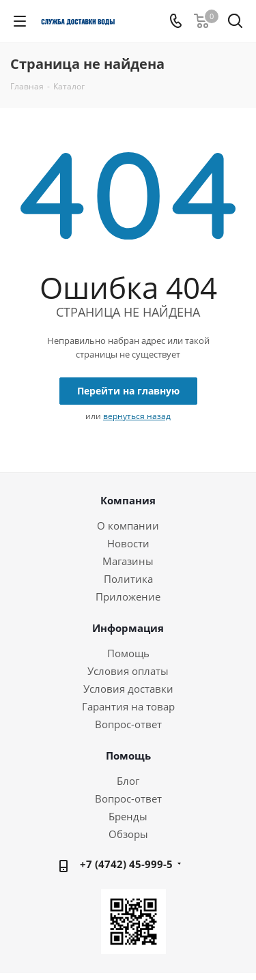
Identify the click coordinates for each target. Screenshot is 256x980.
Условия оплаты (128, 671)
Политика (128, 579)
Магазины (128, 561)
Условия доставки (128, 689)
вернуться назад (137, 416)
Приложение (128, 596)
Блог (128, 781)
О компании (128, 525)
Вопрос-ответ (128, 724)
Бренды (128, 816)
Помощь (128, 653)
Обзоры (128, 834)
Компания (128, 500)
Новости (128, 543)
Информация (128, 628)
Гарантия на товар (128, 706)
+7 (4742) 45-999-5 (126, 864)
